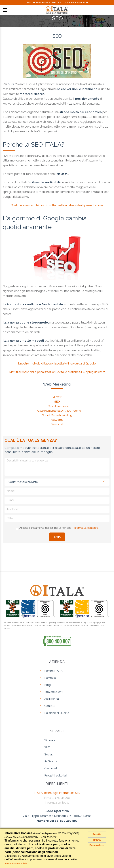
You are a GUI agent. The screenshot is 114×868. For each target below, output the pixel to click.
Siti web (50, 740)
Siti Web (57, 397)
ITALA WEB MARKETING (79, 3)
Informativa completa (86, 528)
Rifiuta (97, 843)
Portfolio (50, 678)
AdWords (57, 420)
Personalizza (97, 849)
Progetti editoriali (56, 775)
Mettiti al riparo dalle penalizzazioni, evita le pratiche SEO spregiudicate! (57, 372)
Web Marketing (57, 384)
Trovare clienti (54, 692)
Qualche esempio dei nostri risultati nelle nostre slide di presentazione (57, 205)
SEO (57, 402)
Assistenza (52, 699)
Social (48, 754)
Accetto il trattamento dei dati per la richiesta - (57, 528)
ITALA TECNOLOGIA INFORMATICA (42, 3)
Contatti (50, 706)
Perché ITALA (53, 671)
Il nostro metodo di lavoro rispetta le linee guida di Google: (57, 363)
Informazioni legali (57, 803)
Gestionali (57, 424)
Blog (47, 685)
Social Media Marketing (57, 415)
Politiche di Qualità (57, 713)
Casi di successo (58, 406)
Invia (57, 537)
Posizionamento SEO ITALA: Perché (58, 411)
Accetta (97, 835)
